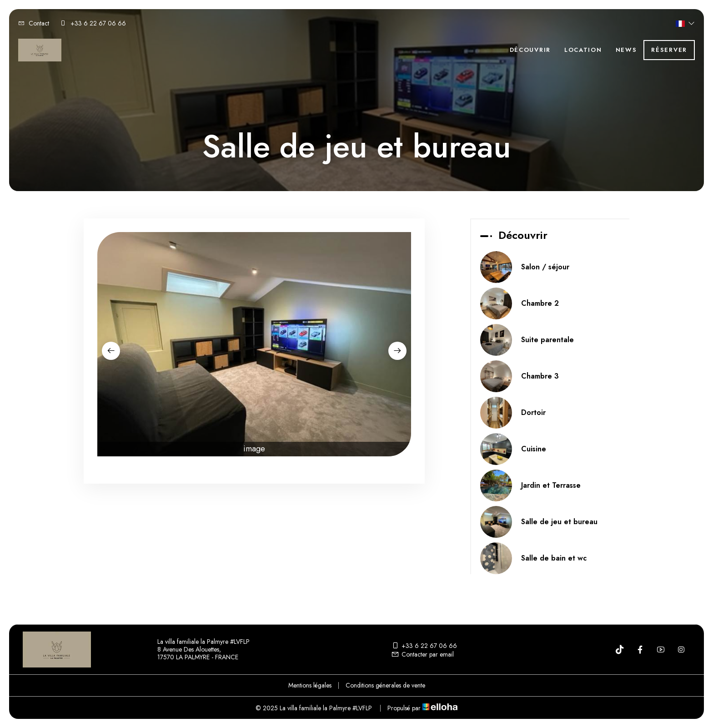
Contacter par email (422, 654)
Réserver (669, 50)
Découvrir (530, 50)
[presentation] (111, 351)
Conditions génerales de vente (385, 685)
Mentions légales (310, 685)
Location (583, 50)
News (626, 50)
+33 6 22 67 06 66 (424, 646)
